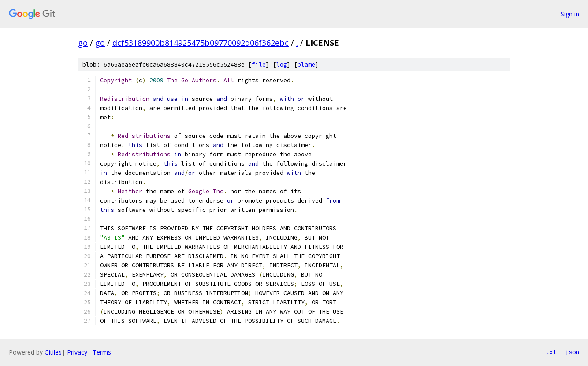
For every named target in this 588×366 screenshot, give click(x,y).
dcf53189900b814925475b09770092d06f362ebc (201, 43)
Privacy (77, 352)
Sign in (570, 14)
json (572, 352)
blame (306, 65)
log (282, 65)
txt (551, 352)
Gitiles (53, 352)
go (83, 43)
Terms (102, 352)
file (259, 65)
